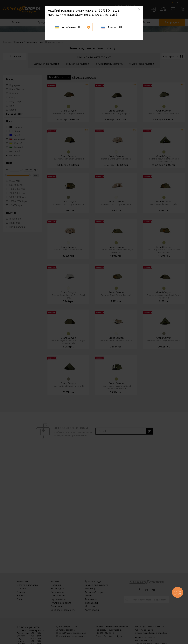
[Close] (139, 9)
